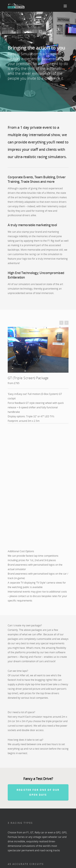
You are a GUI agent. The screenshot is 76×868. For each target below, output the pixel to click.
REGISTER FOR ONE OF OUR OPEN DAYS (38, 672)
